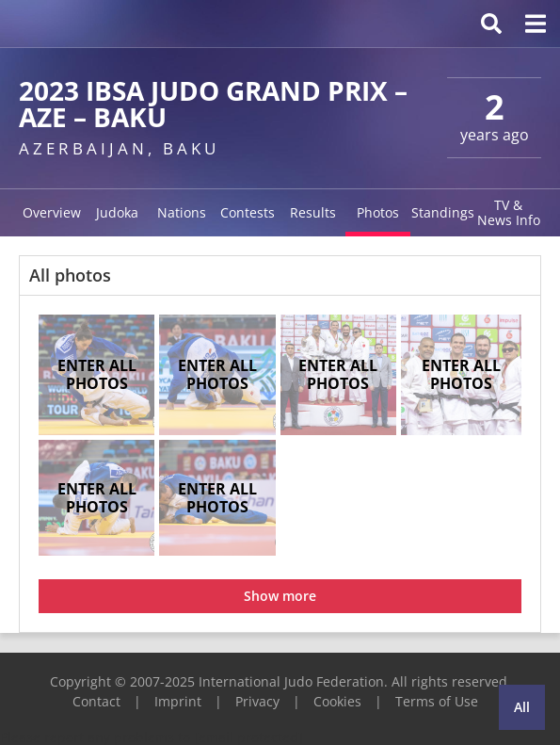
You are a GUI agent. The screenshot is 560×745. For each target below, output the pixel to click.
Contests (248, 212)
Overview (52, 212)
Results (313, 212)
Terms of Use (437, 701)
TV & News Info (509, 212)
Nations (182, 212)
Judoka (117, 212)
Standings (443, 212)
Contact (96, 701)
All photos (70, 275)
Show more (280, 596)
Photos (378, 212)
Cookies (337, 701)
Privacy (257, 701)
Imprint (178, 701)
